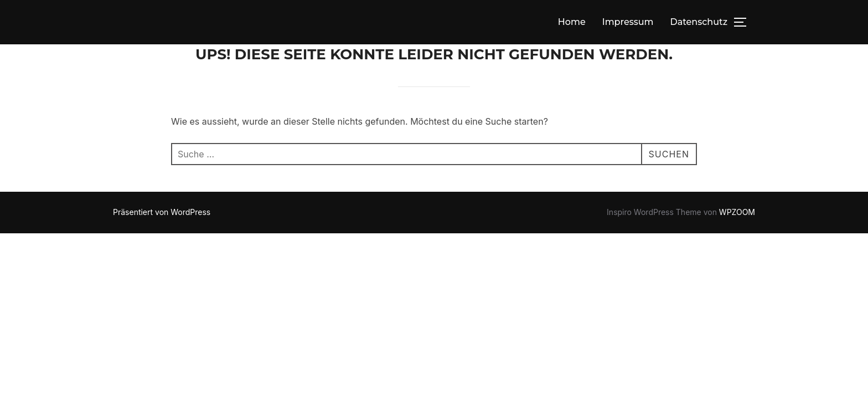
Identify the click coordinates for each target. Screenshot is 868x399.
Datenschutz (699, 22)
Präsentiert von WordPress (162, 212)
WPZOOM (737, 212)
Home (572, 22)
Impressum (628, 22)
